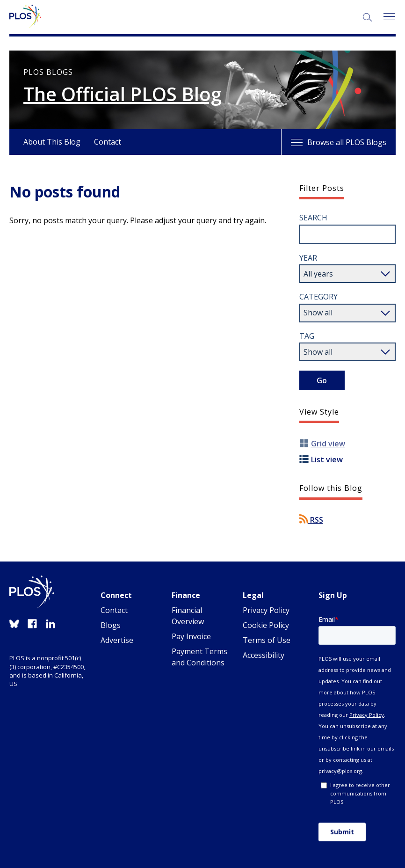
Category (318, 297)
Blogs (111, 625)
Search (313, 218)
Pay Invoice (191, 636)
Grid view (328, 444)
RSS (311, 520)
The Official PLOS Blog (123, 94)
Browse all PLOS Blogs (339, 142)
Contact (108, 142)
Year (308, 258)
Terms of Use (267, 640)
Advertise (117, 640)
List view (327, 460)
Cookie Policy (266, 625)
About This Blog (52, 142)
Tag (307, 336)
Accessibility (264, 655)
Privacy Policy (266, 610)
